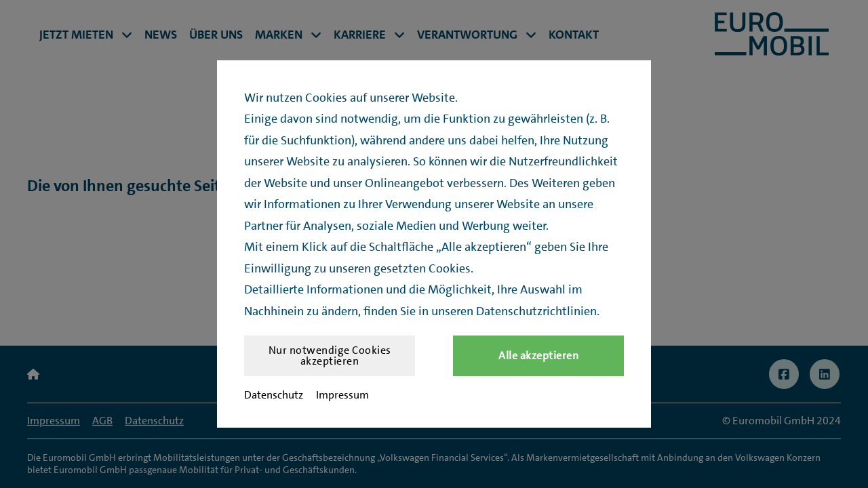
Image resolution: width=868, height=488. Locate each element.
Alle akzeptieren (538, 355)
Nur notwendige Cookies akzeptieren (330, 355)
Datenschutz (274, 395)
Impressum (342, 395)
